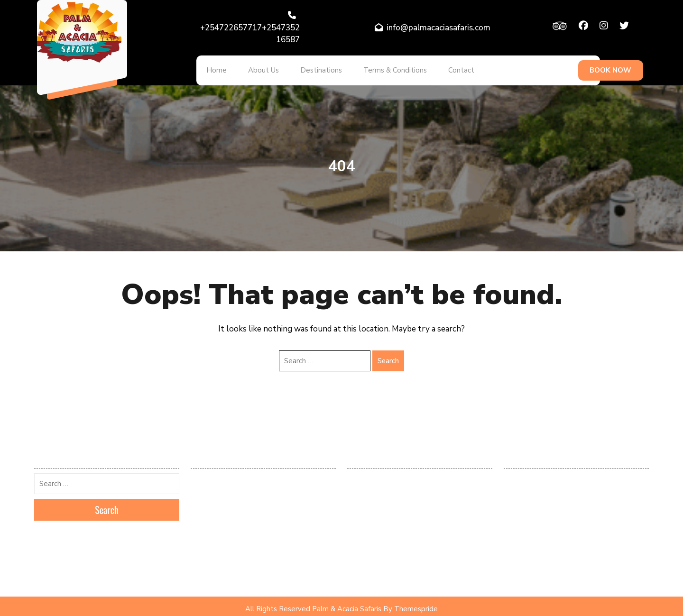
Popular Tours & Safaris (537, 531)
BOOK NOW (610, 68)
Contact (438, 68)
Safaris (513, 559)
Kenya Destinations (531, 503)
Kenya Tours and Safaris (538, 516)
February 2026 (212, 475)
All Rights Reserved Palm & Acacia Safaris (313, 604)
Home (214, 68)
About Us (255, 68)
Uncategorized (524, 572)
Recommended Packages (539, 544)
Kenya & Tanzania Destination (545, 488)
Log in (356, 475)
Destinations (308, 68)
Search (388, 355)
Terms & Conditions (377, 68)
